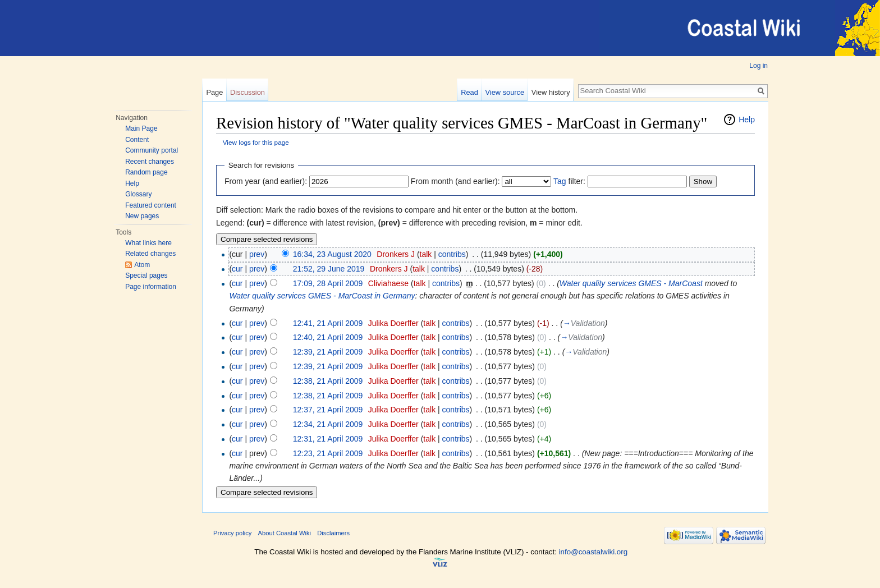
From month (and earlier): (455, 181)
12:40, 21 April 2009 (328, 337)
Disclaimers (333, 533)
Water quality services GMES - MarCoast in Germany (322, 296)
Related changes (150, 254)
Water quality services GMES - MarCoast (631, 283)
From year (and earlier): (266, 181)
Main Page (141, 128)
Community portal (152, 150)
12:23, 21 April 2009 (328, 453)
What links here (148, 243)
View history (551, 92)
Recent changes (150, 162)
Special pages (146, 275)
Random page (146, 172)
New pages (142, 216)
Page (214, 92)
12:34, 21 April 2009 (328, 424)
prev (257, 254)
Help (132, 183)
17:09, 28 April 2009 (328, 283)
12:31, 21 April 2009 (328, 439)
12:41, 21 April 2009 (328, 323)
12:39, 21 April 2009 (328, 352)
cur (237, 269)
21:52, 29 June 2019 (329, 269)
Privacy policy (232, 533)
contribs (452, 254)
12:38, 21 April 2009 (328, 381)
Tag (560, 181)
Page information (151, 287)
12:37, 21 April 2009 (328, 410)
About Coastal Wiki (285, 533)
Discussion (247, 92)
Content (137, 140)
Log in (758, 66)
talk (426, 254)
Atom (142, 265)
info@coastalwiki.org (593, 552)
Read (469, 92)
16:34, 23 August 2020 (332, 254)
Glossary (138, 194)
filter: (569, 181)
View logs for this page (256, 142)
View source (505, 92)
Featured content (151, 205)
